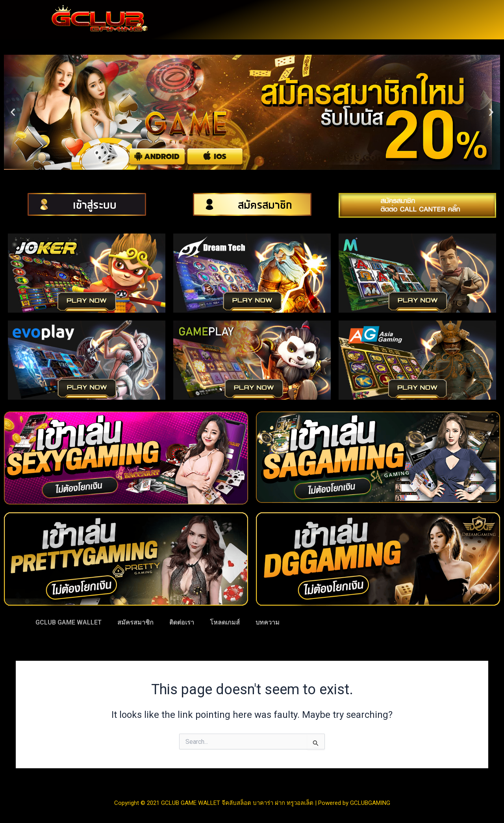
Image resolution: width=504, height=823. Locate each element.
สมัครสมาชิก (135, 622)
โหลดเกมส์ (225, 622)
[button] (13, 112)
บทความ (268, 622)
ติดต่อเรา (182, 622)
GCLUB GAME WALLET (69, 622)
